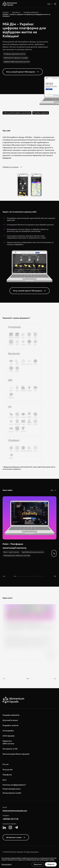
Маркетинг (7, 741)
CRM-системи (8, 744)
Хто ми (6, 764)
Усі (54, 490)
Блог (5, 780)
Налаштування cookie (12, 793)
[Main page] (10, 4)
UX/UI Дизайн (9, 736)
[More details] (27, 549)
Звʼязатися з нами (16, 837)
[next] (55, 576)
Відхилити (38, 864)
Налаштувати (7, 864)
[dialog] (29, 862)
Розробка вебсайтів (31, 12)
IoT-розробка (8, 731)
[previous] (4, 576)
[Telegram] (16, 827)
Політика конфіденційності (14, 785)
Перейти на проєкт (12, 167)
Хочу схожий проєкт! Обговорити (23, 72)
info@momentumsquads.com (15, 811)
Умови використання (12, 789)
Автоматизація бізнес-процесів (16, 754)
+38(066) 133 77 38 (10, 819)
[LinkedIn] (4, 827)
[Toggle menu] (55, 4)
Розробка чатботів (10, 725)
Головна (6, 12)
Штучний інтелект (10, 720)
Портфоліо (16, 12)
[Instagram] (10, 827)
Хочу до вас (8, 769)
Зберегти (51, 864)
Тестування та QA (10, 749)
